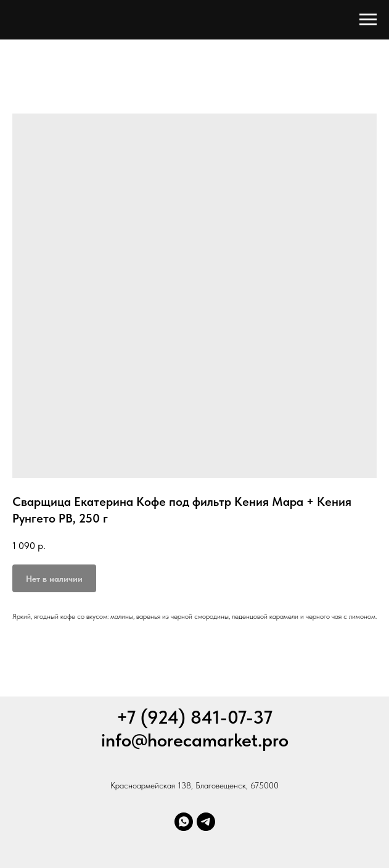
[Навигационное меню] (368, 20)
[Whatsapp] (184, 822)
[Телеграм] (206, 822)
